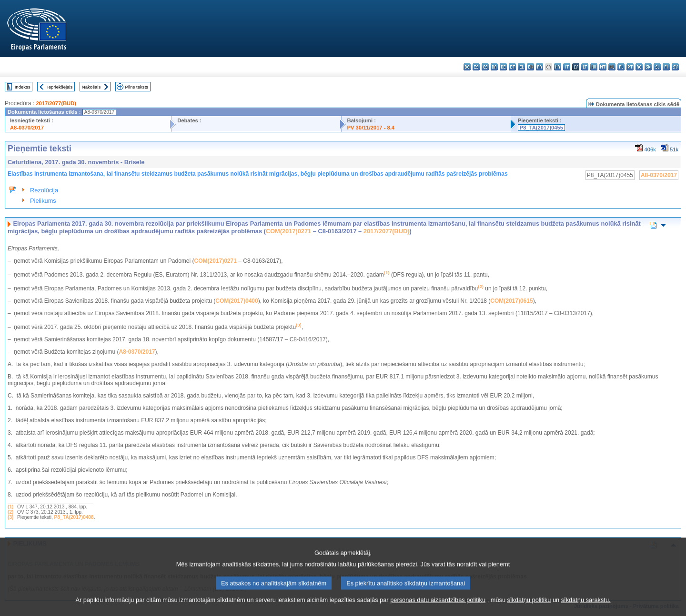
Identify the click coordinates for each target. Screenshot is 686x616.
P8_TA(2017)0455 (541, 128)
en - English (530, 67)
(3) (10, 517)
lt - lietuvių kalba (585, 67)
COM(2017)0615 (511, 301)
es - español (476, 67)
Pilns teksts (137, 87)
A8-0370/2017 (27, 128)
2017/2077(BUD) (56, 103)
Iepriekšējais (60, 87)
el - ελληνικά (521, 67)
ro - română (639, 67)
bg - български (467, 67)
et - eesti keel (512, 67)
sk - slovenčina (648, 67)
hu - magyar (594, 67)
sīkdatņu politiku (529, 609)
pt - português (630, 67)
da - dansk (494, 67)
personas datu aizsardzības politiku (438, 609)
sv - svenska (675, 67)
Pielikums (43, 201)
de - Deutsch (503, 67)
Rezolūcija (44, 190)
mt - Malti (603, 67)
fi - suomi (666, 67)
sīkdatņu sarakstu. (586, 609)
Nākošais (91, 87)
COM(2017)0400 (237, 301)
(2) (10, 512)
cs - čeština (485, 67)
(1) (10, 507)
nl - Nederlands (612, 67)
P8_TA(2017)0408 (74, 517)
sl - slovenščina (657, 67)
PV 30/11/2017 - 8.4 (371, 128)
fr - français (540, 67)
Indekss (23, 87)
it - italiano (567, 67)
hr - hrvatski (558, 67)
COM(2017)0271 (288, 231)
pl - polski (621, 67)
